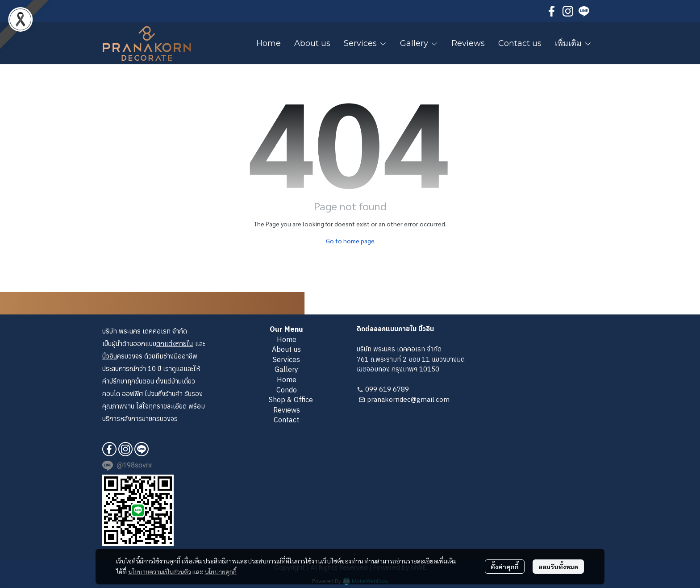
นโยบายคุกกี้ (221, 571)
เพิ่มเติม (573, 43)
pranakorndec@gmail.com (408, 399)
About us (286, 349)
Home (287, 339)
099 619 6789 (387, 389)
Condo (287, 390)
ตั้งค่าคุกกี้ (505, 567)
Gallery (286, 369)
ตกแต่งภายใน (175, 344)
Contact (286, 420)
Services (286, 359)
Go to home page (350, 241)
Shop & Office (291, 400)
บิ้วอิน (110, 356)
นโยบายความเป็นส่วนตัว (160, 571)
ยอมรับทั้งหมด (558, 567)
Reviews (287, 410)
